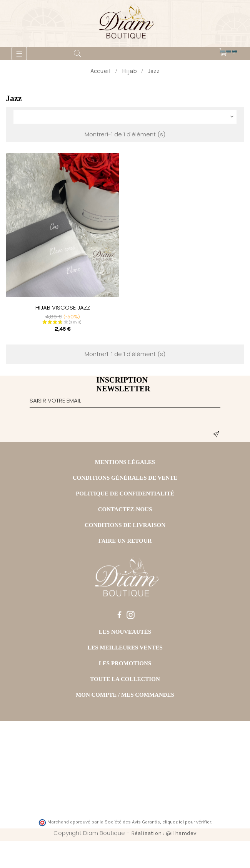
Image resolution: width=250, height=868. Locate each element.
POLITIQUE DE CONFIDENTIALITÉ (125, 494)
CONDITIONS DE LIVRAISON (125, 525)
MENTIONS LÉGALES (125, 462)
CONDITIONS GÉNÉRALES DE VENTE (125, 478)
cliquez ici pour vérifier (187, 822)
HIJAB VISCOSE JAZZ (63, 307)
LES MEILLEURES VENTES (125, 648)
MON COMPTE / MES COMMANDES (125, 695)
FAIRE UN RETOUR (125, 541)
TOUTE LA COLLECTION (125, 679)
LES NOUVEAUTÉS (125, 632)
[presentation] (88, 427)
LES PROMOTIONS (125, 663)
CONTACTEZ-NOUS (125, 509)
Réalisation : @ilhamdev (164, 833)
